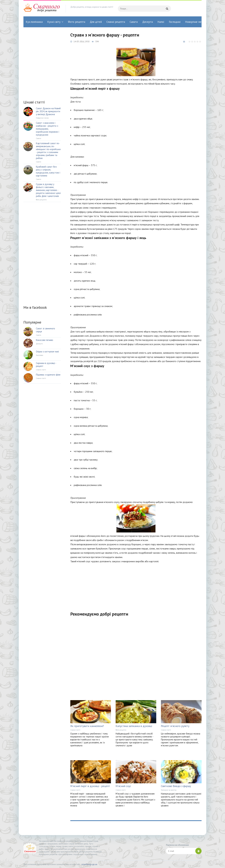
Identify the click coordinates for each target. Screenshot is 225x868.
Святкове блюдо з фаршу (176, 786)
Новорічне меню (195, 22)
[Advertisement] (136, 585)
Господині (175, 22)
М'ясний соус (123, 786)
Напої (161, 22)
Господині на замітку (169, 790)
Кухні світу (54, 22)
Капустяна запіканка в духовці (134, 726)
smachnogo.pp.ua (89, 864)
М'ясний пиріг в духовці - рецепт (90, 786)
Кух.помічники (34, 22)
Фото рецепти (77, 22)
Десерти (148, 22)
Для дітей (96, 22)
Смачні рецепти (116, 22)
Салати (134, 22)
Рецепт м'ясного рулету (175, 726)
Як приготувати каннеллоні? (87, 726)
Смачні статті (75, 730)
